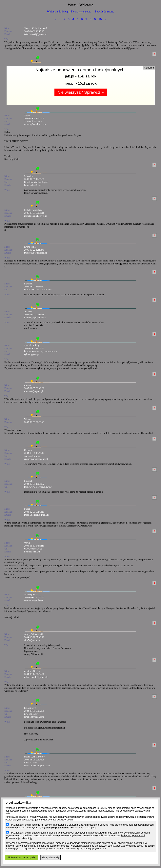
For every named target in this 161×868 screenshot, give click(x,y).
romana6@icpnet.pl (34, 391)
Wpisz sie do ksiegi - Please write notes (69, 12)
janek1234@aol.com (34, 717)
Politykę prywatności (57, 828)
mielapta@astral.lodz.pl (35, 253)
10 (100, 19)
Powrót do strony (104, 12)
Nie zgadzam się (50, 858)
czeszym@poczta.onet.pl (36, 459)
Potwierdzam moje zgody (22, 858)
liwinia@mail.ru (32, 552)
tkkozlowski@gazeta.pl (35, 34)
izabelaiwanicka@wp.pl (36, 216)
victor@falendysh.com (35, 124)
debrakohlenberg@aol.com (37, 766)
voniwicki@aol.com (34, 600)
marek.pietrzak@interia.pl (37, 515)
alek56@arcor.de (32, 640)
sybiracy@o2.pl (32, 354)
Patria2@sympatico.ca (35, 318)
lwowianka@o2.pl (33, 185)
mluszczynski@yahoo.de (36, 677)
